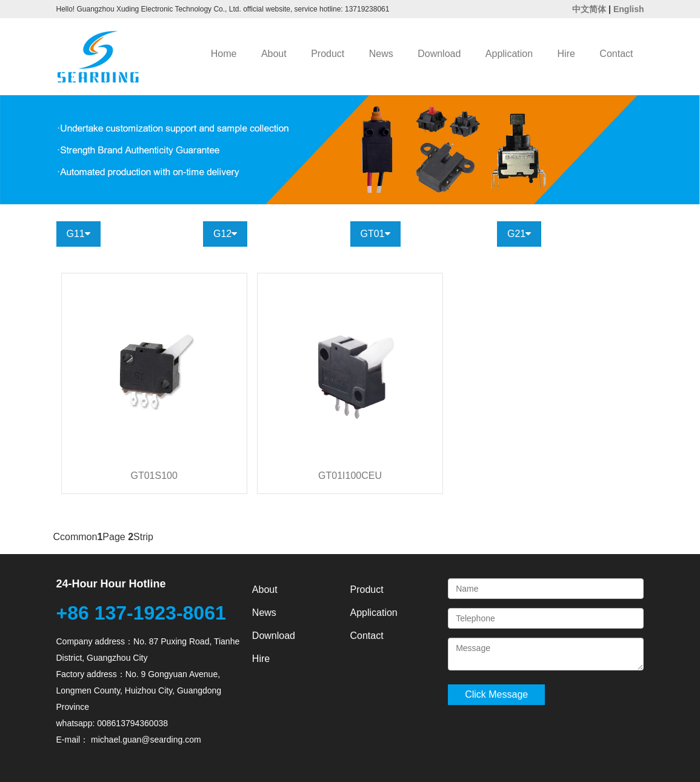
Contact (616, 54)
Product (328, 54)
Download (439, 54)
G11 (78, 234)
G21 (519, 234)
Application (509, 54)
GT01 (375, 234)
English (629, 9)
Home (224, 54)
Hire (566, 54)
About (274, 54)
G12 (225, 234)
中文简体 (589, 9)
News (381, 54)
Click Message (496, 694)
